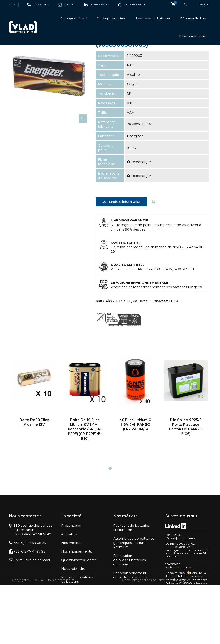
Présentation (72, 563)
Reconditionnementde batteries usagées (130, 612)
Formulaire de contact (32, 597)
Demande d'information (121, 239)
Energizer (131, 338)
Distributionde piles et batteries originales (129, 597)
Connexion (204, 5)
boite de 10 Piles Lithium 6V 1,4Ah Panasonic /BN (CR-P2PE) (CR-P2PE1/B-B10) (85, 466)
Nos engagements (76, 589)
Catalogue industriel (111, 18)
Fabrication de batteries (153, 18)
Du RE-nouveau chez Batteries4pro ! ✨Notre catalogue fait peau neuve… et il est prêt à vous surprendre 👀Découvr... (188, 587)
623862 (146, 338)
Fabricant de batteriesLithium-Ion (131, 565)
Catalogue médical (73, 18)
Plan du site (200, 639)
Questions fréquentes (79, 597)
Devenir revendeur (193, 36)
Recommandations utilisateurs (77, 617)
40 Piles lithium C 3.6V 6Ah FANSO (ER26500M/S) (135, 462)
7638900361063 (166, 338)
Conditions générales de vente (144, 639)
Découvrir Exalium (193, 18)
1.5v (119, 338)
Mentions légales (179, 639)
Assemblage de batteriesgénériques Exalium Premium (134, 580)
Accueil (14, 52)
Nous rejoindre (73, 606)
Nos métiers (71, 580)
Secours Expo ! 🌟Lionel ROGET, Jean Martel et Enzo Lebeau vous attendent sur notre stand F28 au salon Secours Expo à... (188, 615)
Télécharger (141, 199)
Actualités (69, 571)
